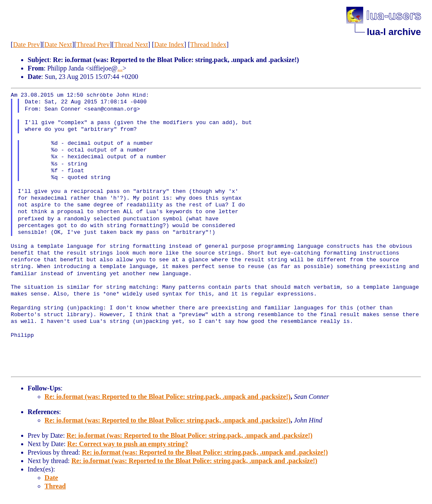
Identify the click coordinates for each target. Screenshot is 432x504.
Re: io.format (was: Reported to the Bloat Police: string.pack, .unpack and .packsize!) (168, 397)
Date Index (169, 45)
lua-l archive (394, 32)
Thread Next (131, 45)
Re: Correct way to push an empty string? (127, 444)
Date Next (58, 45)
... (120, 68)
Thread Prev (93, 45)
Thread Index (208, 45)
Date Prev (27, 45)
